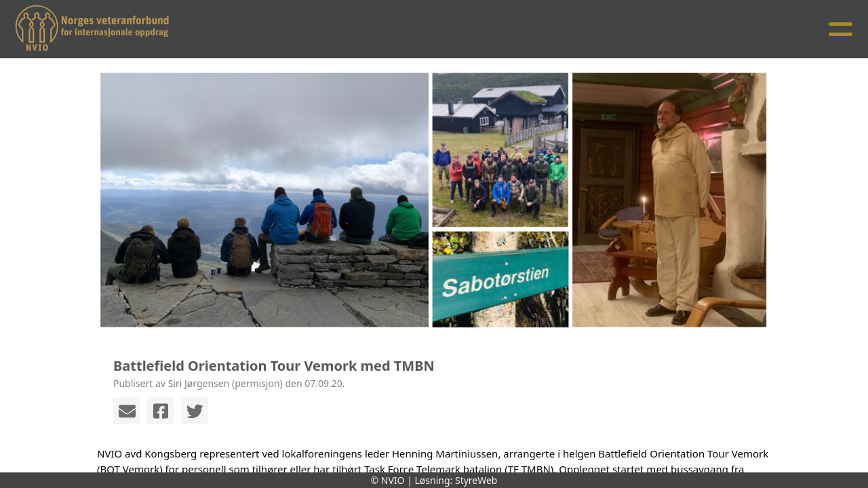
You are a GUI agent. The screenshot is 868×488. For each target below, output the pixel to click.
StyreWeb (476, 480)
